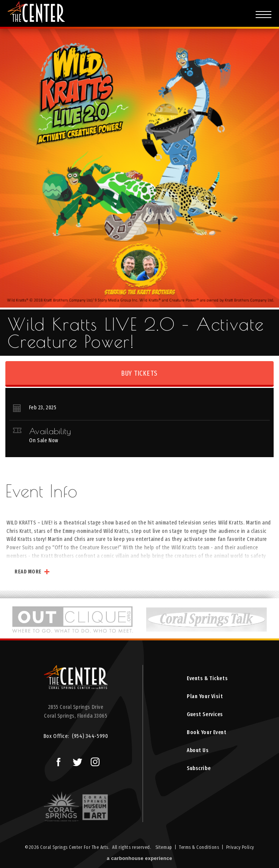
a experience (139, 858)
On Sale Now (44, 441)
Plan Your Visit (205, 696)
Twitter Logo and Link (76, 760)
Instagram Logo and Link (93, 760)
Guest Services (205, 714)
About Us (198, 750)
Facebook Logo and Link (56, 760)
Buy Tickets (139, 373)
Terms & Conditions (199, 847)
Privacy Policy (240, 847)
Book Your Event (207, 732)
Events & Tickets (207, 678)
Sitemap (164, 847)
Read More (28, 572)
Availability (50, 431)
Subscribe (199, 768)
